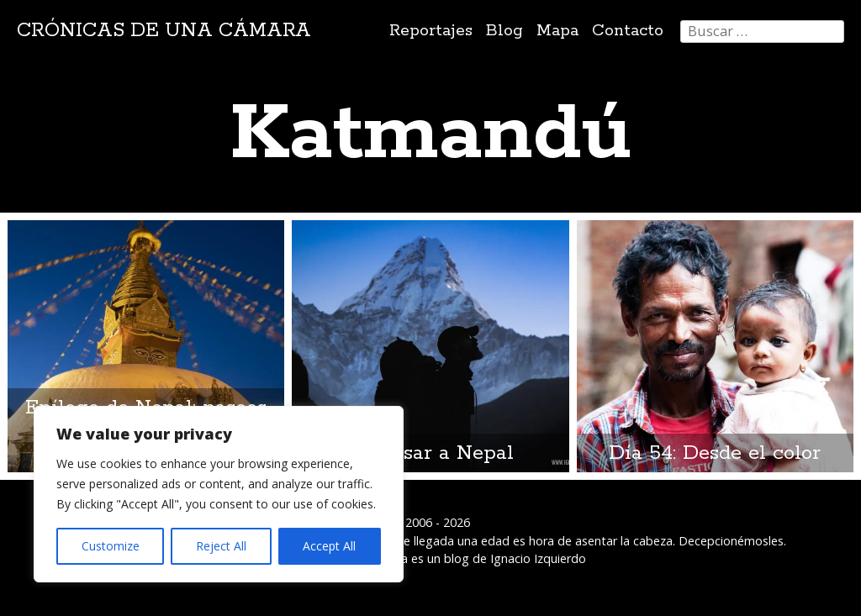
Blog (504, 31)
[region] (219, 494)
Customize (111, 546)
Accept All (329, 546)
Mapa (557, 31)
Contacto (628, 31)
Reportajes (431, 31)
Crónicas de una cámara (164, 31)
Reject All (221, 546)
